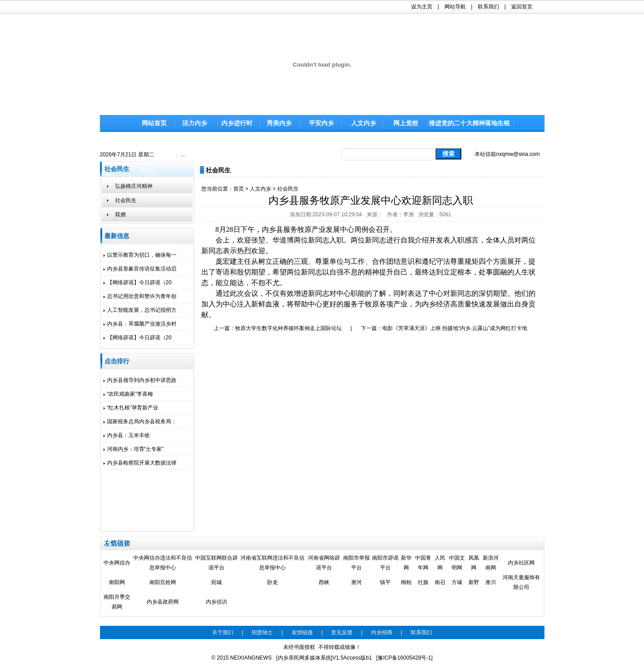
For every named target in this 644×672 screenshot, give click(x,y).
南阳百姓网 (163, 582)
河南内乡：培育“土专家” (134, 449)
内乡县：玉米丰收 (127, 435)
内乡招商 (382, 632)
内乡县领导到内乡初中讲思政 (140, 380)
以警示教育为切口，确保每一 (140, 255)
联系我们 (488, 7)
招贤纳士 (262, 632)
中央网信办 (117, 563)
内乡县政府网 (163, 602)
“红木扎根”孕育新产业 (131, 408)
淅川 (491, 582)
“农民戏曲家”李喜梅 (128, 394)
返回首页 (522, 7)
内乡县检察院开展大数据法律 (140, 463)
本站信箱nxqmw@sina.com (507, 154)
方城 (457, 582)
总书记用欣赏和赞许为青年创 (140, 296)
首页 (239, 189)
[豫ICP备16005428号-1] (405, 658)
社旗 (423, 582)
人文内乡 (260, 189)
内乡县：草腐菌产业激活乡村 (140, 324)
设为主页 (422, 7)
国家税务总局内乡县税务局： (140, 421)
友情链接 (302, 632)
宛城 (216, 582)
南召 (440, 582)
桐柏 (406, 582)
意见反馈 (342, 632)
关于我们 (223, 632)
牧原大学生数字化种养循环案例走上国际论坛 (288, 328)
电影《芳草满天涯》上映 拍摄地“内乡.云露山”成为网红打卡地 (455, 328)
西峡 (324, 582)
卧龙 (272, 582)
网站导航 (455, 7)
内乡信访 (216, 602)
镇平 (385, 582)
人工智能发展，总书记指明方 (140, 310)
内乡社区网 (521, 563)
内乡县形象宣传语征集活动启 (140, 269)
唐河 (356, 582)
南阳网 (117, 582)
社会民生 (288, 189)
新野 (474, 582)
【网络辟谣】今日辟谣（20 (138, 282)
